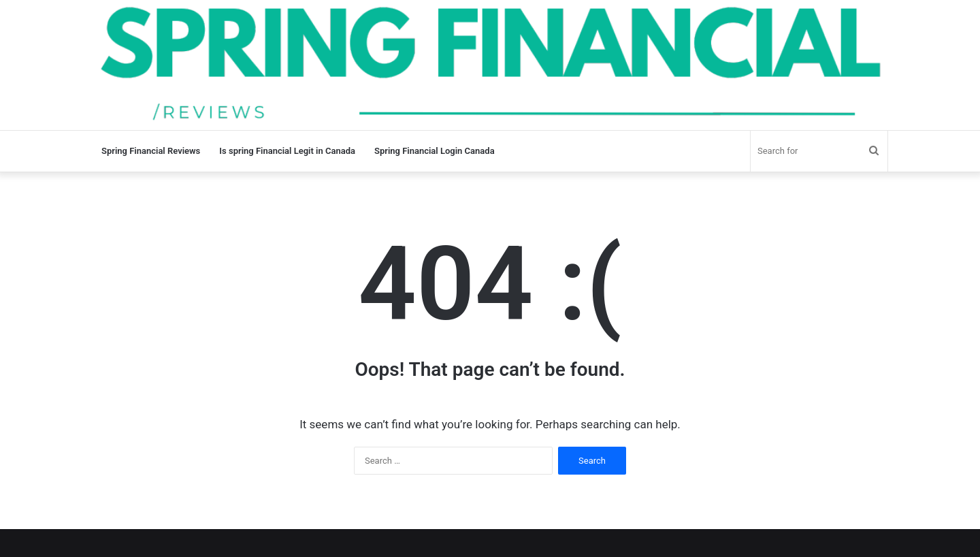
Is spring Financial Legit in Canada (287, 151)
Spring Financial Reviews (151, 151)
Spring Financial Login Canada (435, 151)
